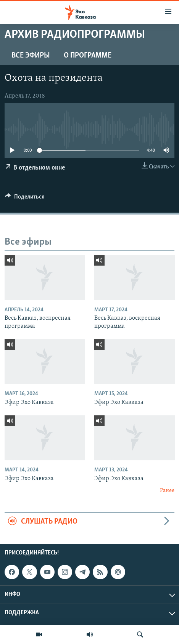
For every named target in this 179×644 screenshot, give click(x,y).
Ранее (167, 491)
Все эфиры (31, 56)
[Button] (25, 199)
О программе (88, 56)
